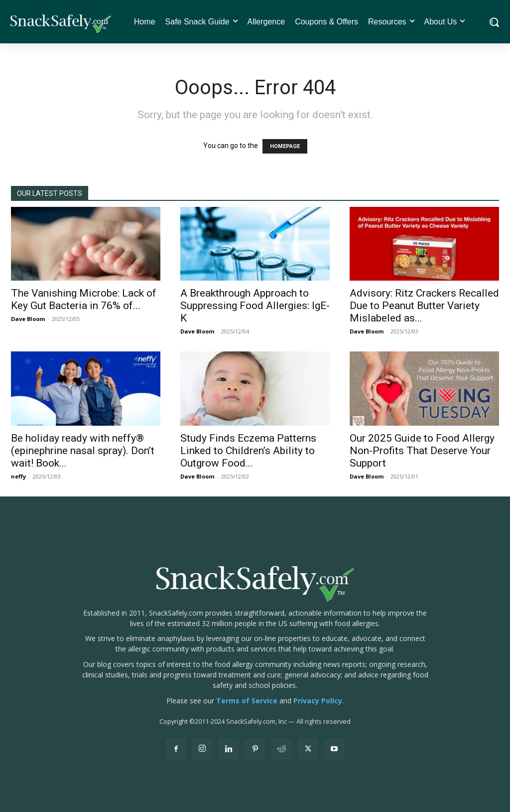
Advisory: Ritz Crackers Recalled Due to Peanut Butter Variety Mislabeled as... (424, 306)
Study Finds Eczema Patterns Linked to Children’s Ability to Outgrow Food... (248, 451)
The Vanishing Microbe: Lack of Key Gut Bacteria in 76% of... (84, 299)
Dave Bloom (28, 319)
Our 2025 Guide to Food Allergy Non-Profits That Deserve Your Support (422, 451)
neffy (18, 476)
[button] (494, 22)
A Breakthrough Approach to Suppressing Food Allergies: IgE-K (255, 306)
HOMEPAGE (285, 146)
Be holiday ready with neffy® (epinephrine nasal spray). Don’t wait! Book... (83, 451)
